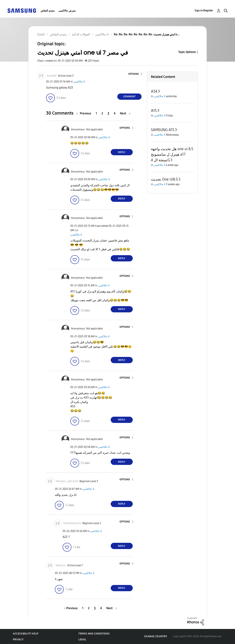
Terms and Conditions (94, 634)
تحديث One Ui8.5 (164, 179)
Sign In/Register (204, 11)
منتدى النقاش (48, 11)
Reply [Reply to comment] (122, 152)
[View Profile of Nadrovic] (61, 565)
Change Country (156, 636)
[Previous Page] (85, 113)
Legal (82, 640)
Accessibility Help (26, 634)
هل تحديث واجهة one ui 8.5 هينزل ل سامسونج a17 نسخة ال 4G (172, 154)
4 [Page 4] (115, 113)
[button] (135, 74)
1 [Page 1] (96, 113)
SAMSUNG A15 (163, 130)
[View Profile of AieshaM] (52, 76)
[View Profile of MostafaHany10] (72, 523)
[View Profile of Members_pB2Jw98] (67, 481)
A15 (154, 111)
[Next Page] (125, 113)
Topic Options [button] (187, 52)
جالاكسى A (79, 82)
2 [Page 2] (102, 113)
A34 (154, 91)
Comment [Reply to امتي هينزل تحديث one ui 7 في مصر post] (129, 97)
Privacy (18, 640)
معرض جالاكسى (67, 11)
